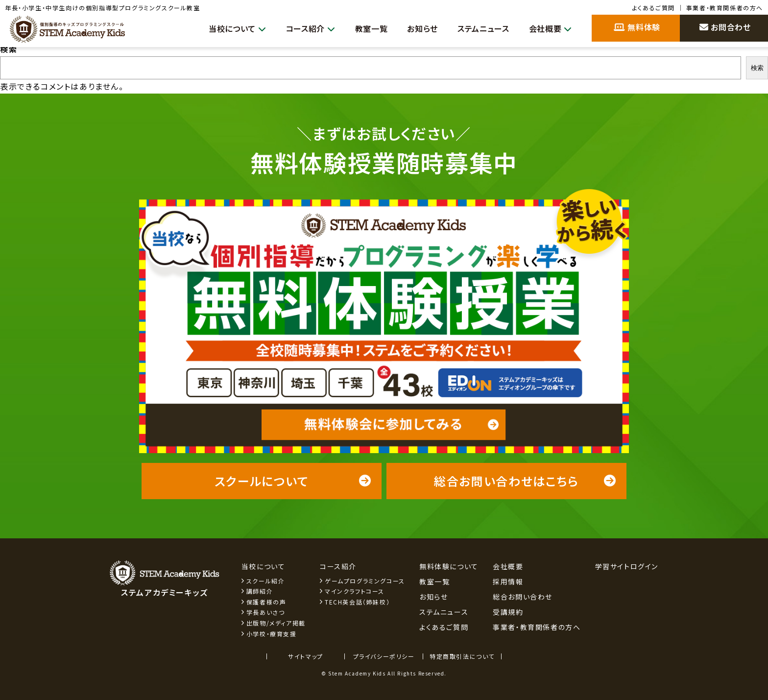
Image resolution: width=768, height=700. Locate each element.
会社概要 (549, 29)
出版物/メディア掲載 (276, 623)
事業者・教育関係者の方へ (725, 8)
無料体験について (449, 566)
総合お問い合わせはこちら (525, 481)
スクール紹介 (266, 581)
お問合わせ (725, 27)
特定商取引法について (462, 656)
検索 (9, 49)
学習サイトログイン (627, 566)
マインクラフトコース (355, 591)
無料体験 (637, 27)
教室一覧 (363, 28)
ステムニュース (480, 28)
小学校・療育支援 (272, 634)
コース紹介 (300, 29)
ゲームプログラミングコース (365, 581)
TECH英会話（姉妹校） (357, 602)
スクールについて (293, 481)
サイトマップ (306, 656)
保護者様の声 (266, 602)
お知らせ (416, 28)
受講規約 (508, 612)
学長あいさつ (266, 612)
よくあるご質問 (654, 8)
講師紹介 (260, 591)
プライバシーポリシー (384, 656)
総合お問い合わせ (523, 597)
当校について (224, 29)
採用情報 (508, 581)
